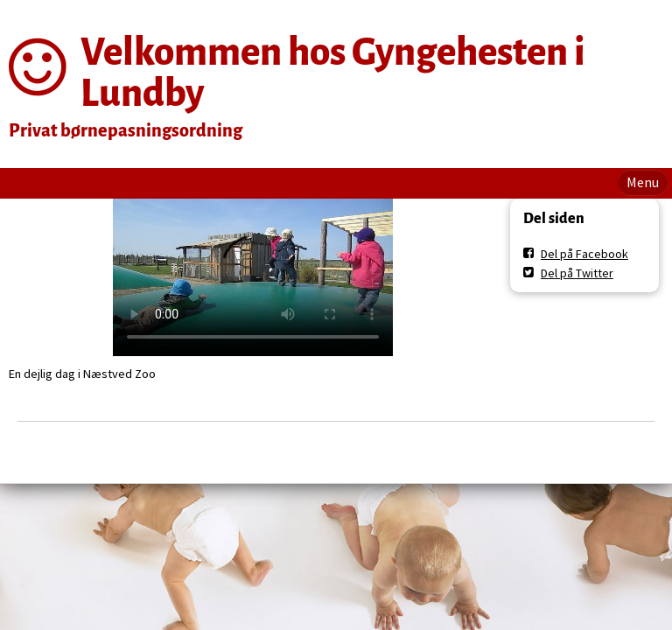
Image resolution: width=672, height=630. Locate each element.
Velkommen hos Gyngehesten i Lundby (333, 73)
